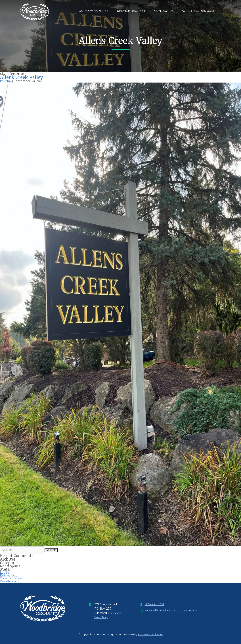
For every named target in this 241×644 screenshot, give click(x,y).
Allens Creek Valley (22, 77)
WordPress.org (11, 581)
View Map (101, 617)
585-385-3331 (154, 604)
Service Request (131, 11)
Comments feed (12, 578)
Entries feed (9, 575)
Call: (198, 11)
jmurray (6, 81)
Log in (4, 573)
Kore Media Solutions (150, 634)
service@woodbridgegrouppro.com (171, 610)
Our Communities (94, 11)
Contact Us (164, 11)
